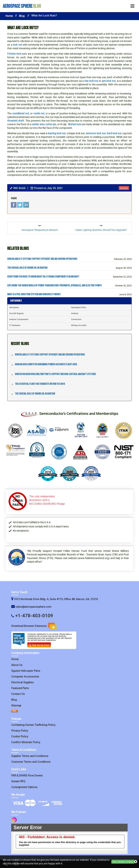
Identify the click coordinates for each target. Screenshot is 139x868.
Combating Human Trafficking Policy (33, 725)
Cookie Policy (20, 736)
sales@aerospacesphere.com (33, 607)
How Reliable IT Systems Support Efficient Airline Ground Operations (42, 259)
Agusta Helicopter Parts (26, 671)
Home (9, 16)
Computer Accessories (25, 676)
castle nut (39, 113)
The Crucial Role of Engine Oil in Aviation (27, 268)
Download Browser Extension (34, 626)
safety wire (38, 124)
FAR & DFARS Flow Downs (27, 775)
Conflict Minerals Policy (26, 742)
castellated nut (21, 113)
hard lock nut (114, 133)
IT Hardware (15, 325)
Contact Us (18, 694)
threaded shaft (16, 121)
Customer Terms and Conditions (31, 762)
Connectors (76, 319)
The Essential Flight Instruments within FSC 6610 (40, 384)
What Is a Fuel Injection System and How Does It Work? (34, 295)
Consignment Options (24, 787)
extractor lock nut (96, 133)
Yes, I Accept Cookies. (123, 862)
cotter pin (51, 124)
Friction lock (14, 54)
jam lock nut (109, 81)
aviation (124, 188)
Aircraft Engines (16, 313)
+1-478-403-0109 (34, 615)
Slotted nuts (75, 124)
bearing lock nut (57, 133)
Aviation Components (19, 319)
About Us (17, 665)
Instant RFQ (18, 781)
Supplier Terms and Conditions (30, 756)
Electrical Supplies (22, 682)
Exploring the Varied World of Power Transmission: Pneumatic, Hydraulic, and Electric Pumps (54, 286)
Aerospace (14, 307)
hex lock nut (91, 81)
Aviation (75, 313)
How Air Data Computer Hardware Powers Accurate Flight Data (46, 364)
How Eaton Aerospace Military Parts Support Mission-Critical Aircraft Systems (55, 374)
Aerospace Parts (79, 307)
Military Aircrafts (79, 325)
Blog (22, 6)
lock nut (18, 45)
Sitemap (16, 705)
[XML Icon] (14, 711)
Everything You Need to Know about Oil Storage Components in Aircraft (43, 277)
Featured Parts (20, 688)
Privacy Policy (20, 731)
